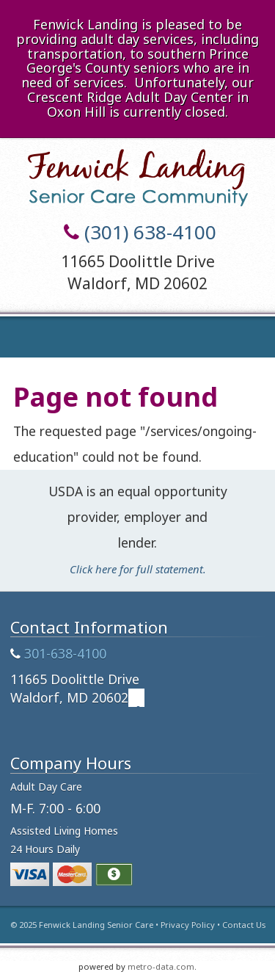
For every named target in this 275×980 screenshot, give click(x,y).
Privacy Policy (188, 925)
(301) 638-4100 (150, 232)
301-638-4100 (65, 653)
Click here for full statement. (138, 569)
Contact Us (244, 925)
